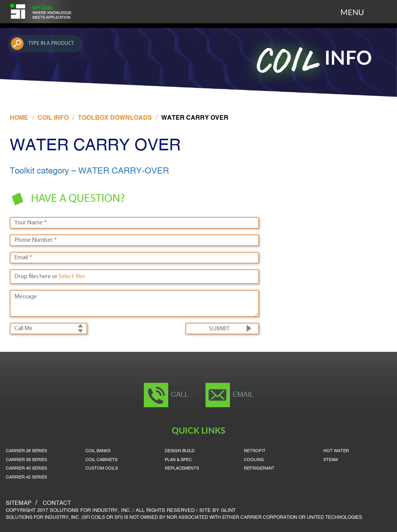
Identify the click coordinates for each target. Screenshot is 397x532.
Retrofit (255, 451)
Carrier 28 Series (26, 451)
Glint (228, 511)
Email (243, 395)
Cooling (254, 460)
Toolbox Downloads (115, 118)
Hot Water (336, 451)
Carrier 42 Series (26, 477)
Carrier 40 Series (26, 468)
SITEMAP (19, 503)
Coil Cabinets (101, 460)
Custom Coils (102, 468)
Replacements (182, 468)
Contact (57, 503)
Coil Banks (98, 451)
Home (19, 118)
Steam (331, 460)
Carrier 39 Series (26, 460)
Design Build (180, 451)
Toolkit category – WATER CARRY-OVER (89, 171)
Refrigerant (259, 468)
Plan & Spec (178, 460)
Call (180, 395)
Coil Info (53, 118)
